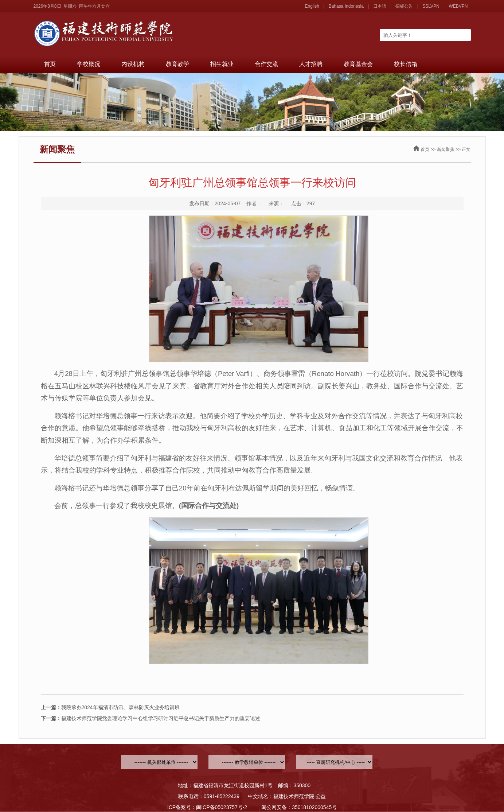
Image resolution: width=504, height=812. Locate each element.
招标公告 (404, 6)
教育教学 (177, 64)
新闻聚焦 (446, 149)
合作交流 (266, 64)
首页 (50, 64)
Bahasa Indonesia (346, 6)
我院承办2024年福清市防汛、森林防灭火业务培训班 (110, 707)
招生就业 (222, 64)
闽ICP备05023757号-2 (222, 807)
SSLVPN (431, 6)
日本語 (380, 6)
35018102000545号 (314, 807)
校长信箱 (406, 64)
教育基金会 (358, 64)
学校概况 (89, 64)
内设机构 (133, 64)
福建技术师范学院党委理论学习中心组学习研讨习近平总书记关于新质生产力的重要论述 (151, 718)
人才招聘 (311, 64)
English (312, 6)
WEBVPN (458, 6)
